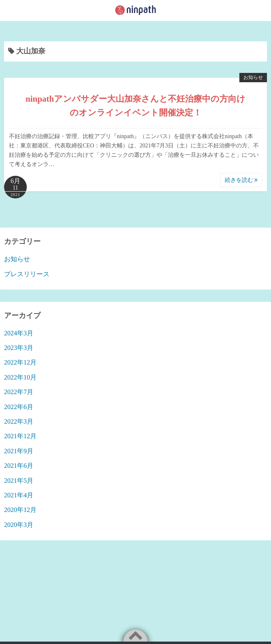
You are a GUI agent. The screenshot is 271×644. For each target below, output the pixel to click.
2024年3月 (19, 333)
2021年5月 (19, 481)
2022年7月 (19, 392)
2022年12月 (20, 362)
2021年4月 (19, 495)
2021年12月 (20, 436)
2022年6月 (19, 407)
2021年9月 (19, 451)
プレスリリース (27, 274)
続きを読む (241, 180)
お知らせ (253, 77)
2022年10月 (20, 377)
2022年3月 (19, 421)
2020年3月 (19, 525)
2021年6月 (19, 466)
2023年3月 (19, 348)
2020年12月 (20, 510)
